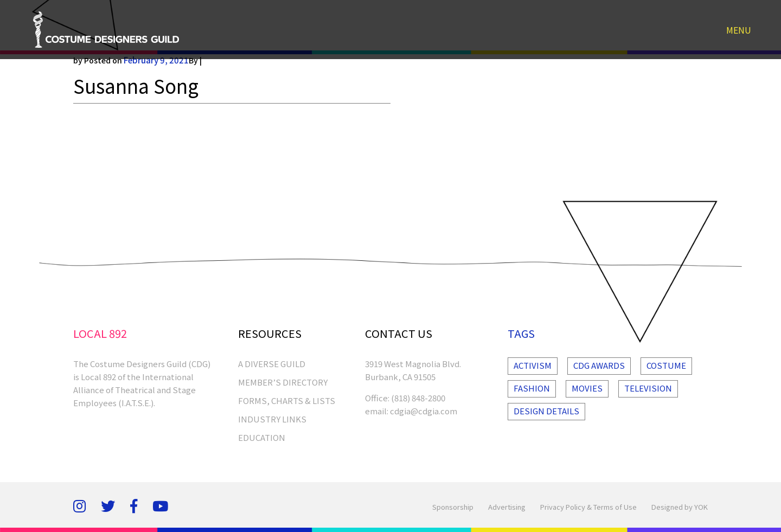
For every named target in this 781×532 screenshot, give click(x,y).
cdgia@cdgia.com (424, 411)
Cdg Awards (599, 365)
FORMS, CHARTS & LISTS (287, 400)
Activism (533, 365)
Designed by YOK (680, 507)
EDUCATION (262, 437)
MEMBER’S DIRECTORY (283, 382)
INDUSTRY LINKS (272, 419)
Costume (666, 365)
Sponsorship (453, 507)
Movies (587, 388)
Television (648, 388)
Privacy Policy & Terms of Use (588, 507)
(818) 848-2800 (418, 398)
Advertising (507, 507)
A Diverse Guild (272, 364)
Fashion (532, 388)
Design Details (546, 411)
